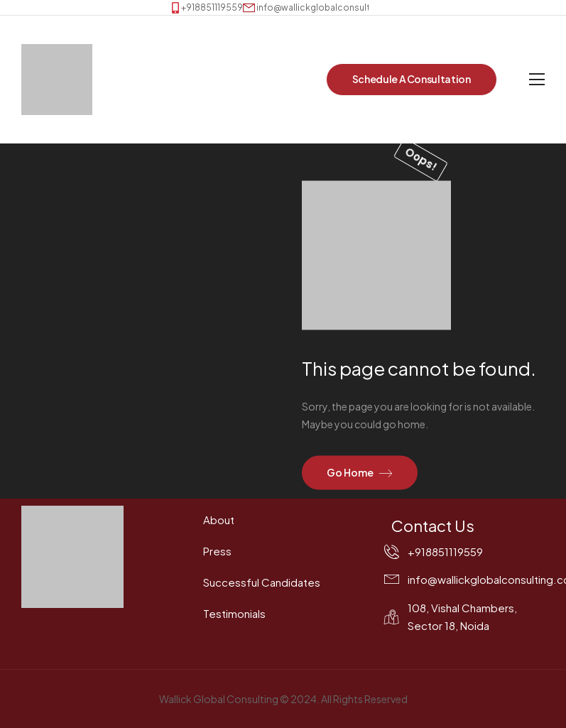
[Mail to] (324, 7)
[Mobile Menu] (537, 80)
